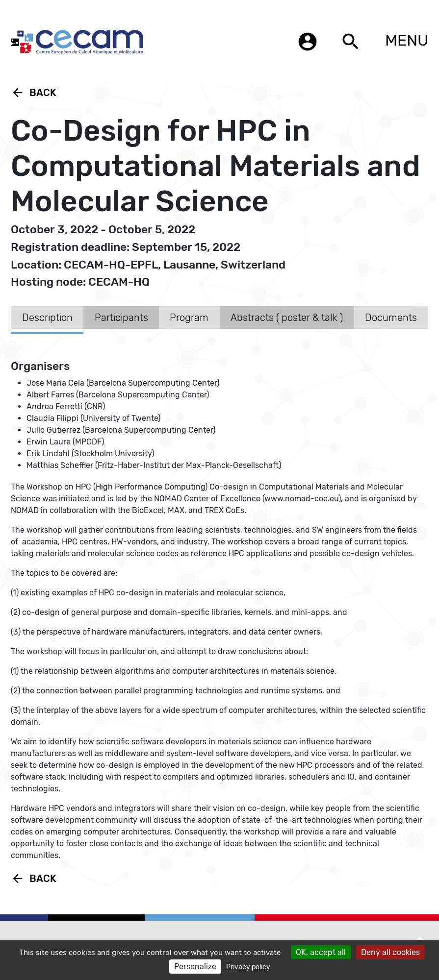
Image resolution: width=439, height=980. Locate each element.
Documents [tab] (391, 318)
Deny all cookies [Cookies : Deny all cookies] (390, 952)
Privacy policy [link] (248, 967)
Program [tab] (189, 318)
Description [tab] (47, 318)
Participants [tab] (121, 318)
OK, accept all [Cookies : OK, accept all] (321, 952)
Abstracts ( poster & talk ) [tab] (287, 318)
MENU (407, 40)
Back (34, 93)
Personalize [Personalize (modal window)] (195, 967)
